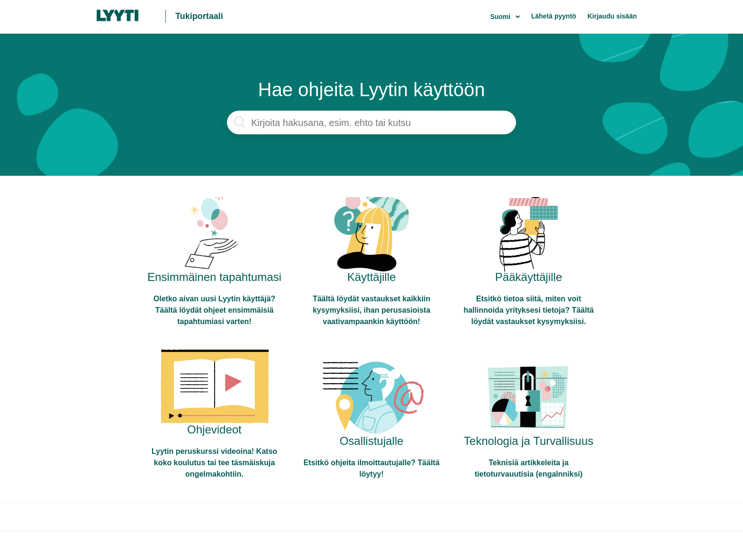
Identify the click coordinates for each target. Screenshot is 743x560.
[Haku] (371, 123)
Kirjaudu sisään (612, 16)
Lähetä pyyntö (554, 16)
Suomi (501, 17)
